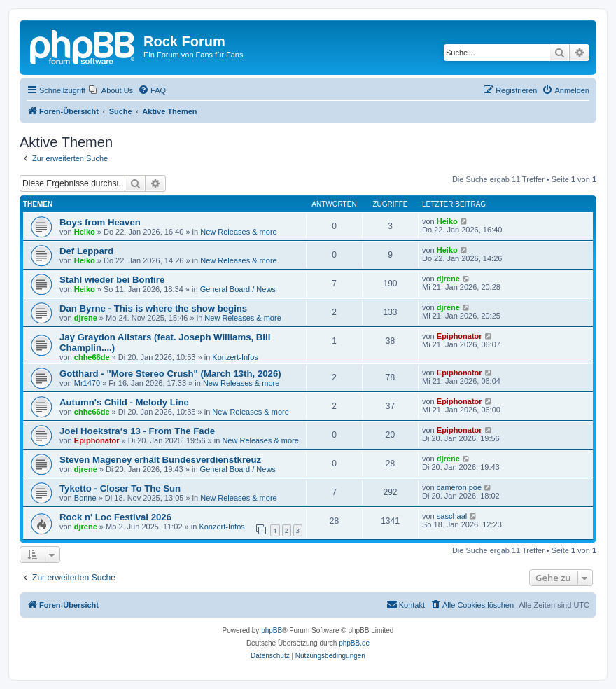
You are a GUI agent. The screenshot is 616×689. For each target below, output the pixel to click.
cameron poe (459, 487)
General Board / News (238, 289)
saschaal (452, 516)
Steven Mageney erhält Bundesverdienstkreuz (160, 460)
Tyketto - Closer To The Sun (120, 488)
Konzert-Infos (235, 357)
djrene (448, 279)
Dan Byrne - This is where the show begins (153, 308)
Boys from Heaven (100, 222)
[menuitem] (111, 90)
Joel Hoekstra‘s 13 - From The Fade (137, 431)
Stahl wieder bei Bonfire (112, 280)
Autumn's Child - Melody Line (124, 402)
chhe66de (92, 357)
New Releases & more (238, 232)
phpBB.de (354, 643)
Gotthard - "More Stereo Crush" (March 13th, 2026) (170, 374)
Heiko (85, 232)
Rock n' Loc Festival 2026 (115, 517)
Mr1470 (87, 383)
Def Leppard (86, 251)
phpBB (272, 631)
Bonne (85, 498)
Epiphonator (460, 336)
